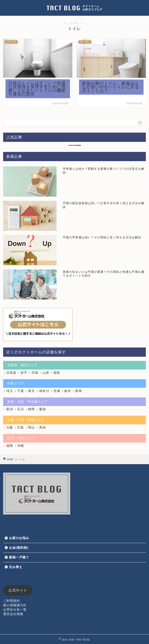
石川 (21, 409)
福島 (57, 373)
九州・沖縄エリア (21, 438)
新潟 (10, 409)
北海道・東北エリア (22, 365)
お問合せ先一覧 (15, 609)
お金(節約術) (19, 548)
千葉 (21, 391)
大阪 (10, 427)
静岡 (31, 409)
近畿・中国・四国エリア (26, 420)
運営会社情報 (13, 614)
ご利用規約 (12, 601)
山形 (46, 373)
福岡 (10, 446)
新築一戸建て (19, 557)
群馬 (79, 391)
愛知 (43, 409)
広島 (21, 427)
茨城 (57, 391)
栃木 (68, 391)
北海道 (11, 373)
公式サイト (18, 590)
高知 (43, 427)
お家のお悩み (19, 538)
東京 (31, 391)
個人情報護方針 (15, 605)
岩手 (24, 373)
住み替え (16, 567)
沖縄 (21, 446)
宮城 (35, 373)
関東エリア (16, 383)
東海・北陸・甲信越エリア (27, 402)
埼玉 (10, 391)
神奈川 (44, 391)
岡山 (31, 427)
